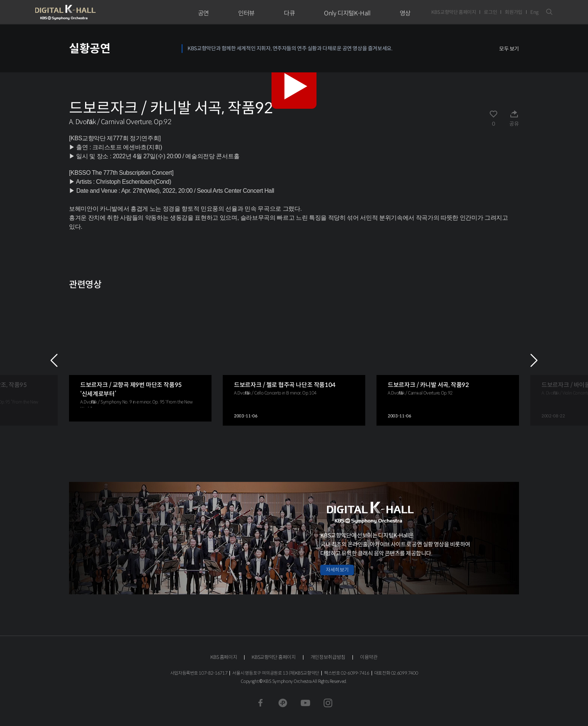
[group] (140, 358)
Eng (534, 12)
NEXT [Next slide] (534, 360)
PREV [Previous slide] (54, 360)
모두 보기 (509, 49)
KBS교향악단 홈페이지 (454, 12)
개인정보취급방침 (328, 657)
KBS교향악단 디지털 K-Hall (83, 12)
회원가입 (514, 12)
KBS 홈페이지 (224, 657)
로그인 (490, 12)
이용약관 (369, 657)
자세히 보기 (337, 570)
